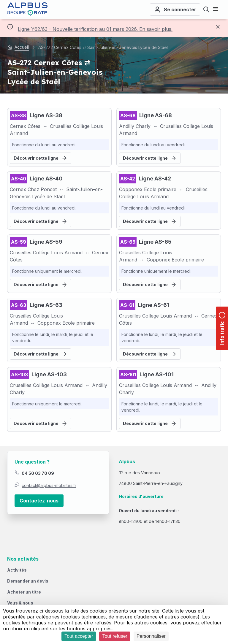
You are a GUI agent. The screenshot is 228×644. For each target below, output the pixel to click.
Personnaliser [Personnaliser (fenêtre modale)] (151, 636)
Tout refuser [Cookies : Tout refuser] (115, 636)
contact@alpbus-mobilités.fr (49, 485)
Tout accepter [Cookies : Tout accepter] (79, 636)
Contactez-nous (39, 501)
